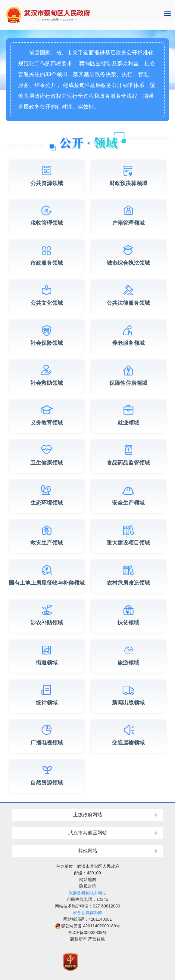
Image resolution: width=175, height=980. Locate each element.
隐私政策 (88, 886)
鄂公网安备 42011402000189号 (88, 926)
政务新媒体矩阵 (88, 913)
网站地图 (88, 880)
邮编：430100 (88, 873)
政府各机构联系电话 (88, 893)
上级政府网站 (88, 815)
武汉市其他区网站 (88, 833)
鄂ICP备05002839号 (88, 932)
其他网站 (88, 851)
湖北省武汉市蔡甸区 (88, 15)
